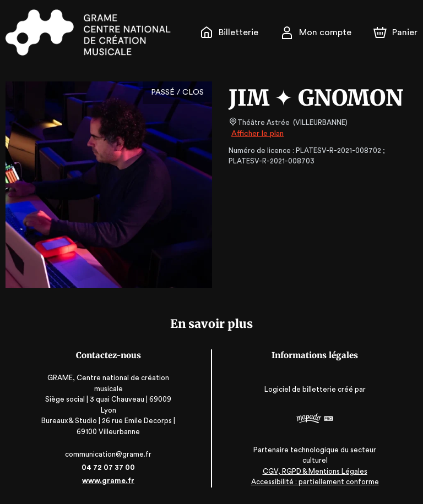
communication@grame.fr (108, 454)
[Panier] (395, 32)
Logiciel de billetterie (301, 389)
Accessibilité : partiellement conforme (315, 482)
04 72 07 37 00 (108, 467)
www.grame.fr (108, 481)
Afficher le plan (257, 134)
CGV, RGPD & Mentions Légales (315, 471)
